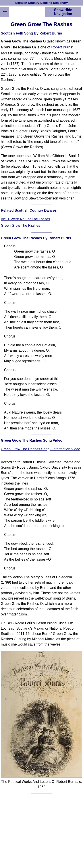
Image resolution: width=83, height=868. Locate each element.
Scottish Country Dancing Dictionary (41, 3)
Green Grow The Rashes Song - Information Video (41, 449)
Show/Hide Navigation (63, 12)
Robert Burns (62, 47)
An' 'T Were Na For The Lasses (25, 219)
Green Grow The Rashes (21, 225)
